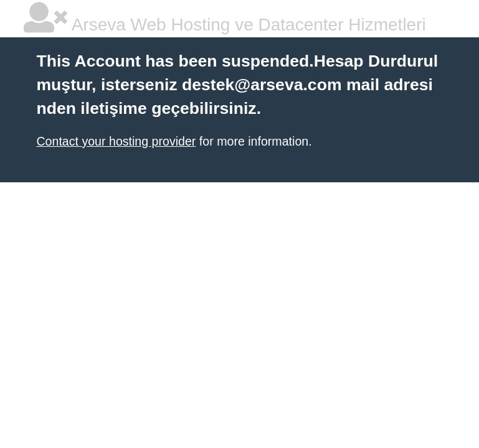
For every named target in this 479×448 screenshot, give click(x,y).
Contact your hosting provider (116, 141)
